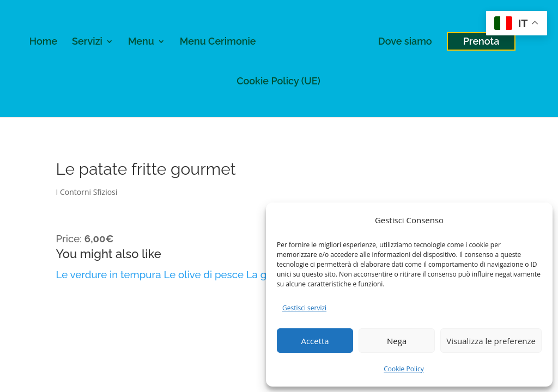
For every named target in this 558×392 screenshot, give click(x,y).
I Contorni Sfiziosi (86, 192)
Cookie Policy (404, 369)
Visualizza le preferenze (491, 341)
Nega (397, 341)
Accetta (315, 341)
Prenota (481, 41)
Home (43, 42)
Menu (141, 42)
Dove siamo (405, 42)
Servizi (87, 42)
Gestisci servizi (304, 308)
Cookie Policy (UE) (278, 82)
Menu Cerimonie (218, 42)
